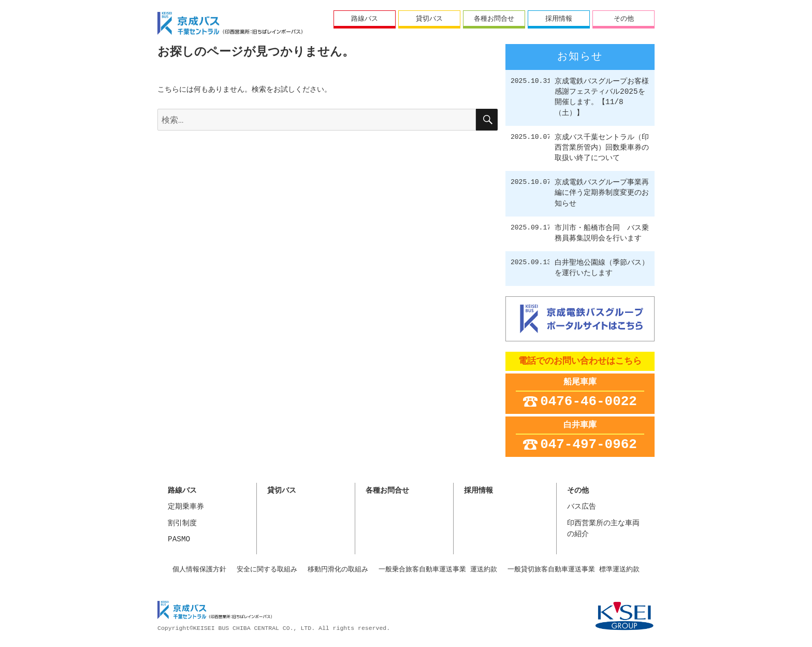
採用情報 (559, 18)
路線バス (365, 18)
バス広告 (582, 507)
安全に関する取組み (267, 569)
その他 (624, 18)
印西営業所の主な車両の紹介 (603, 529)
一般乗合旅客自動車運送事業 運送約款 (438, 569)
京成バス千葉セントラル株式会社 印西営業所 (215, 611)
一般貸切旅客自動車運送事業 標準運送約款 (574, 569)
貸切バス (429, 18)
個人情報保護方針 (199, 569)
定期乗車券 (186, 507)
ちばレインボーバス (230, 23)
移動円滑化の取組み (338, 569)
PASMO (179, 540)
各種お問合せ (494, 18)
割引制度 (182, 523)
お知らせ (580, 57)
